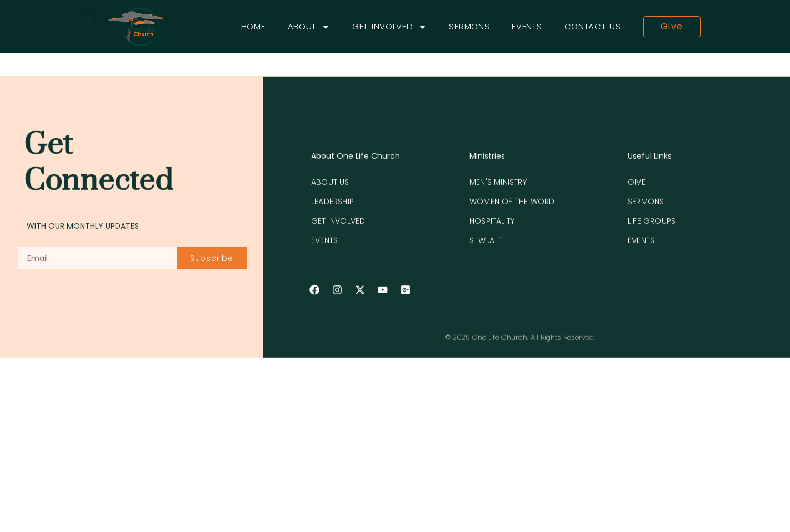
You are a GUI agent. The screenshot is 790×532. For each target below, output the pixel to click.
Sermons (469, 26)
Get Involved (389, 27)
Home (253, 26)
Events (527, 26)
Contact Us (593, 26)
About (309, 27)
